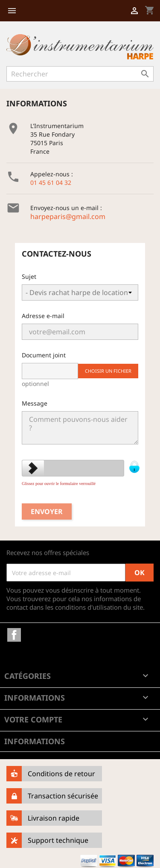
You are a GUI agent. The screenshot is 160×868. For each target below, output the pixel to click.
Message (35, 403)
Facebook (14, 635)
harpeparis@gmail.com (68, 216)
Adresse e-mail (43, 316)
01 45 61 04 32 (51, 183)
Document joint (44, 355)
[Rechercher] (80, 74)
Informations (35, 741)
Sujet (29, 276)
